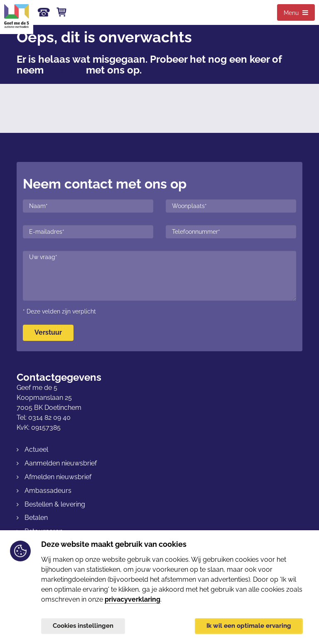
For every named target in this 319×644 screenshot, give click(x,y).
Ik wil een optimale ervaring (247, 625)
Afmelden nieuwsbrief (58, 477)
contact (65, 70)
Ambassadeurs (48, 491)
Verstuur (48, 332)
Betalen (36, 518)
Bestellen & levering (55, 504)
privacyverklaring (133, 598)
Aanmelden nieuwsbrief (61, 463)
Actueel (36, 449)
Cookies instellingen (86, 625)
